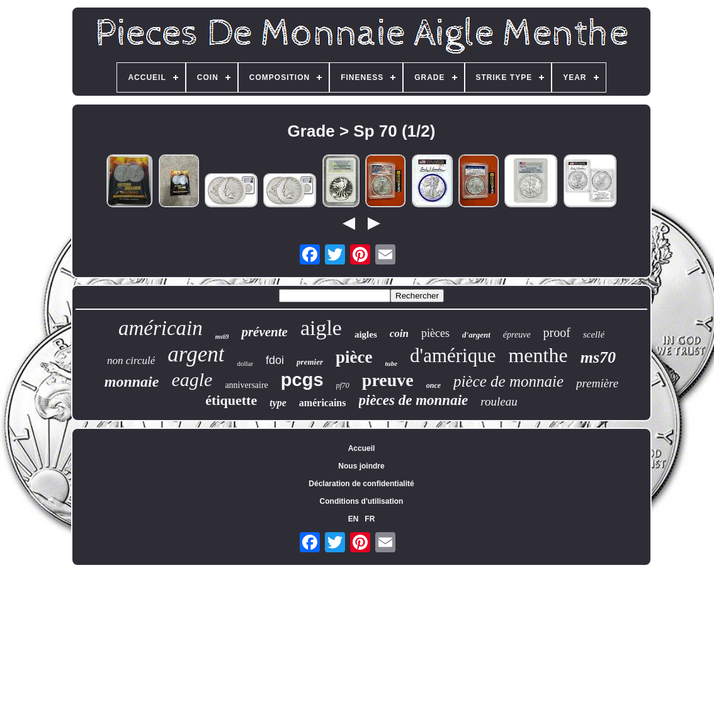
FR (370, 519)
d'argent (476, 335)
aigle (321, 328)
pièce (354, 357)
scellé (594, 334)
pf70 (343, 385)
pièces (435, 333)
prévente (264, 332)
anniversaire (246, 385)
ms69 (222, 337)
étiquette (231, 400)
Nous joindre (361, 466)
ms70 (598, 357)
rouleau (499, 401)
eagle (192, 379)
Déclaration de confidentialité (361, 484)
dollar (245, 363)
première (597, 383)
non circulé (131, 361)
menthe (538, 355)
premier (310, 362)
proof (557, 333)
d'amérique (453, 355)
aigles (366, 334)
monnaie (132, 382)
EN (354, 519)
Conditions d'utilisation (362, 501)
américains (323, 403)
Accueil (362, 448)
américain (161, 328)
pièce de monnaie (508, 381)
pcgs (302, 380)
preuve (388, 380)
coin (399, 333)
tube (391, 363)
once (433, 385)
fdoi (275, 360)
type (278, 403)
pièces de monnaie (414, 400)
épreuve (517, 335)
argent (196, 354)
